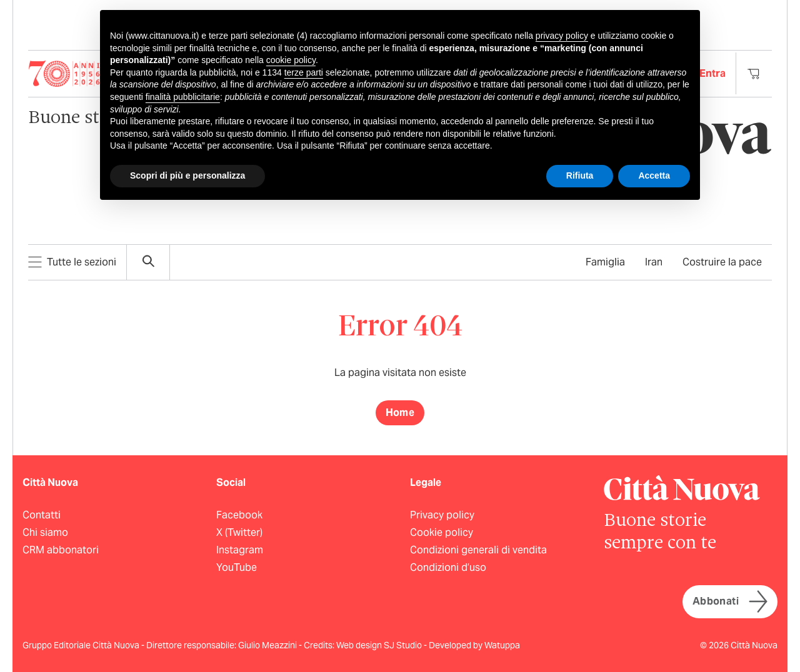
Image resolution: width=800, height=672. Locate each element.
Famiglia (605, 262)
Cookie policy (442, 532)
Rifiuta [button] (580, 175)
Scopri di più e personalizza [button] (187, 175)
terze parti (304, 72)
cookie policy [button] (291, 60)
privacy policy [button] (562, 36)
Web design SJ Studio (380, 645)
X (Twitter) (239, 532)
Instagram (240, 550)
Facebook (239, 515)
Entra (712, 73)
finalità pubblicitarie (183, 97)
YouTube (237, 567)
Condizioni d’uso (448, 567)
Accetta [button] (654, 175)
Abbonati (730, 602)
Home (400, 413)
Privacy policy (442, 515)
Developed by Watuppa (474, 645)
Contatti (42, 515)
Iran (654, 262)
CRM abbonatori (61, 550)
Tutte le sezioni (72, 262)
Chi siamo (45, 532)
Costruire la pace (722, 262)
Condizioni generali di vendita (478, 550)
